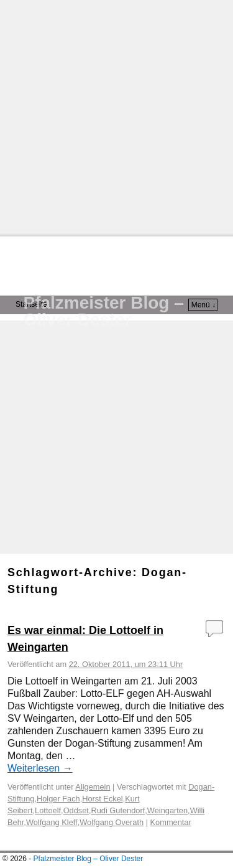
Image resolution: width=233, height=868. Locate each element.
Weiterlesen (40, 768)
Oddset (76, 810)
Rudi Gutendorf (118, 810)
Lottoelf (48, 810)
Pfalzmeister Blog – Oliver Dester (104, 311)
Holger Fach (58, 799)
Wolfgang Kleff (52, 822)
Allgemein (93, 787)
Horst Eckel (102, 799)
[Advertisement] (116, 117)
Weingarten (167, 810)
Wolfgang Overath (112, 822)
